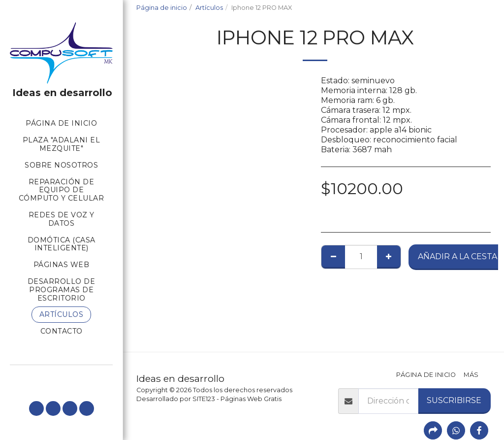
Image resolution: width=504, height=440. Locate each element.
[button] (36, 408)
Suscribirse (454, 400)
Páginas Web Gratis (251, 399)
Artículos (209, 8)
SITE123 (204, 399)
